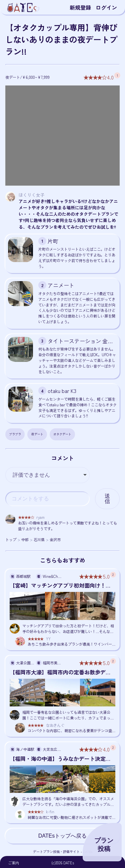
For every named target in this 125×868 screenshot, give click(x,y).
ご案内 (13, 863)
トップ (11, 539)
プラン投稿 (104, 845)
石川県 (39, 539)
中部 (25, 539)
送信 (107, 499)
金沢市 (55, 539)
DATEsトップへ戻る (62, 836)
